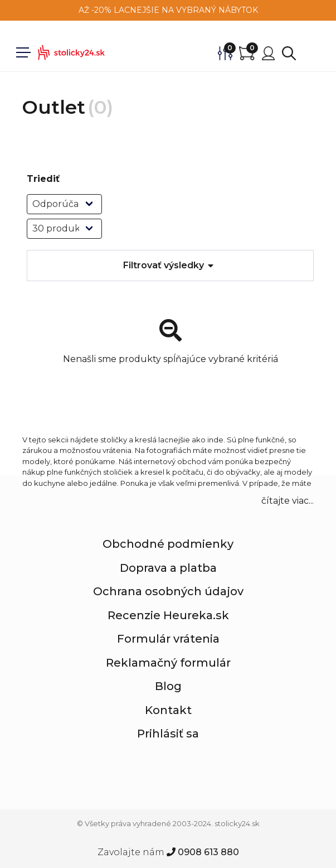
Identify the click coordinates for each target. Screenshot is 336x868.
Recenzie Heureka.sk (168, 615)
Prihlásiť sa (168, 734)
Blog (168, 686)
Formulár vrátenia (168, 639)
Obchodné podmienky (168, 544)
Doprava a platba (168, 568)
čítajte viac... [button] (288, 501)
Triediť (43, 179)
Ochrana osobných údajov (168, 591)
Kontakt (168, 710)
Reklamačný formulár (168, 663)
